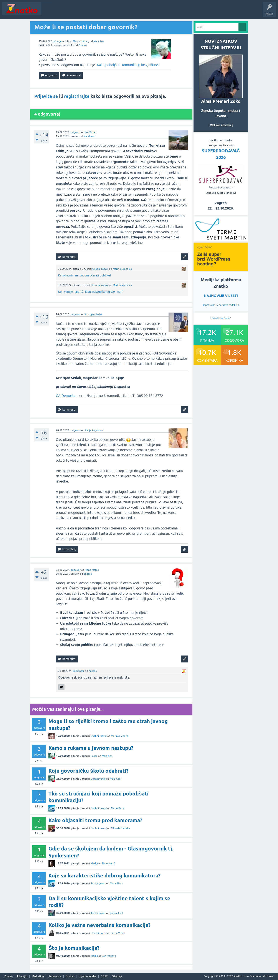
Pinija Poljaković (94, 430)
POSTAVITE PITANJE (107, 12)
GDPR (104, 976)
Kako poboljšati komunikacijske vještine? (128, 65)
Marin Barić (118, 808)
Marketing (38, 976)
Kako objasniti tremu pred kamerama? (95, 820)
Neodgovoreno (67, 12)
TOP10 (140, 12)
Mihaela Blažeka (120, 828)
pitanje (58, 41)
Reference (55, 976)
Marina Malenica (122, 269)
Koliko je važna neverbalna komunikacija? (99, 925)
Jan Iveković (109, 956)
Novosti (49, 12)
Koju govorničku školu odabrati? (89, 771)
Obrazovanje (98, 779)
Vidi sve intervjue (221, 125)
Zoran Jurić (117, 913)
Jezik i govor (98, 883)
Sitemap (117, 976)
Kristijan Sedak (94, 314)
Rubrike (85, 12)
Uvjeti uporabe (87, 976)
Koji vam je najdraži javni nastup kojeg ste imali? (91, 292)
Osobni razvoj (81, 41)
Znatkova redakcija (228, 305)
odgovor (76, 132)
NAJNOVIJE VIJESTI (221, 296)
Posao (94, 756)
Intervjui (22, 976)
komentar (79, 671)
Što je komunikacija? (74, 948)
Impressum (209, 305)
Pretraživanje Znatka (221, 318)
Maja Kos (99, 41)
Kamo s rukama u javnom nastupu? (91, 748)
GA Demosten (67, 396)
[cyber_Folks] (221, 240)
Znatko (83, 45)
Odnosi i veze (98, 933)
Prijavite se (46, 96)
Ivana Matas (92, 570)
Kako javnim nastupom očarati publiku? (85, 275)
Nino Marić (108, 864)
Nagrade (153, 12)
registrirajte (77, 96)
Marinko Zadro (120, 736)
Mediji (94, 864)
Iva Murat (90, 132)
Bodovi (70, 976)
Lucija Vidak (118, 933)
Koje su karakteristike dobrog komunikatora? (104, 876)
